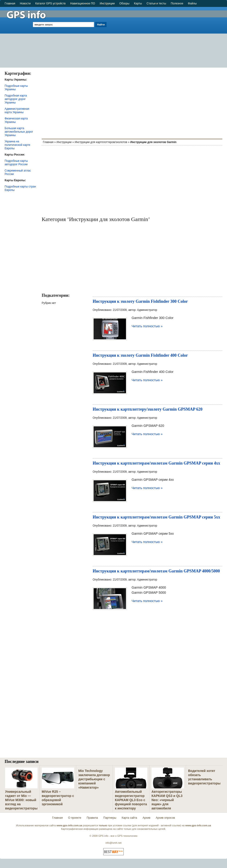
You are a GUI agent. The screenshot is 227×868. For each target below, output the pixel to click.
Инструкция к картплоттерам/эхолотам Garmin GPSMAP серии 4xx (156, 463)
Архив (146, 818)
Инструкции (107, 3)
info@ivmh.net (113, 843)
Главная (10, 3)
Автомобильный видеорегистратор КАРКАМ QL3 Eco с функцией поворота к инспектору (131, 800)
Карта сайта (129, 818)
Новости (25, 3)
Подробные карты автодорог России (16, 163)
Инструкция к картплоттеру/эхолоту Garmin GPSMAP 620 (148, 409)
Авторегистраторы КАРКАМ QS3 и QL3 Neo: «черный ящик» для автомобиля (167, 800)
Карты (138, 3)
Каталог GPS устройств (50, 3)
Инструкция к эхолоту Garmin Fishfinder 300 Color (140, 301)
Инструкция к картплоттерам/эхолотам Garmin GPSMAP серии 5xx (156, 517)
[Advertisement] (167, 35)
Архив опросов (165, 818)
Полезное (177, 3)
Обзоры (124, 3)
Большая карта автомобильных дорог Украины (19, 132)
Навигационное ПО (83, 3)
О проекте (75, 818)
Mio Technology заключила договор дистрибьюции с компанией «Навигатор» (94, 779)
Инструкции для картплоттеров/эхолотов (101, 142)
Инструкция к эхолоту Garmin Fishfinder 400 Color (140, 355)
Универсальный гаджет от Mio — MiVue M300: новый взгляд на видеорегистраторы (21, 800)
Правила (92, 818)
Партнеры (110, 818)
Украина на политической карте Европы (17, 145)
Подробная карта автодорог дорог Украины (16, 99)
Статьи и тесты (156, 3)
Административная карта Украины (17, 111)
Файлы (192, 3)
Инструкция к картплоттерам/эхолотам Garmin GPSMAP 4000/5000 (156, 571)
